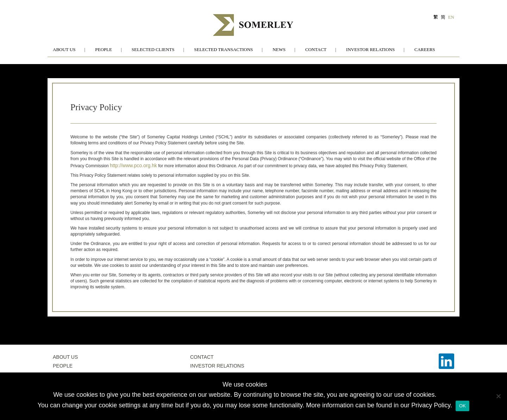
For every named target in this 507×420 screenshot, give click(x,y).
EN (451, 17)
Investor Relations (370, 49)
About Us (64, 49)
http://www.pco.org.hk (133, 165)
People (104, 49)
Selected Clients (153, 49)
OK (462, 406)
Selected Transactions (223, 49)
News (279, 49)
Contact (316, 49)
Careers (425, 49)
